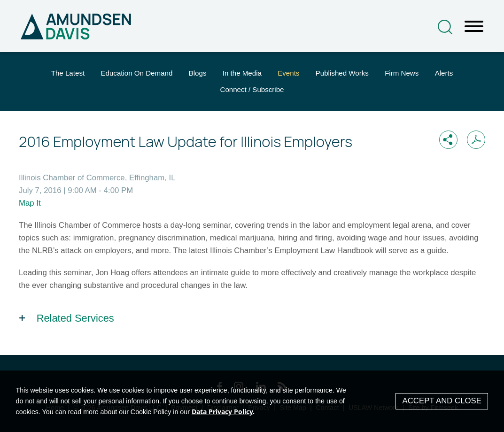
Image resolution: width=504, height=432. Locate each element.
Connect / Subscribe (252, 89)
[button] (448, 140)
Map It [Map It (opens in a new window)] (30, 203)
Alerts (444, 73)
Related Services (75, 318)
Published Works (342, 73)
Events (288, 73)
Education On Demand (136, 73)
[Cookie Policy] (252, 401)
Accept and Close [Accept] (442, 401)
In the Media (242, 73)
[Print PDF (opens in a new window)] (476, 140)
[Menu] (474, 27)
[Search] (445, 27)
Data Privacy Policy (222, 412)
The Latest (68, 73)
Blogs (198, 73)
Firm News (402, 73)
